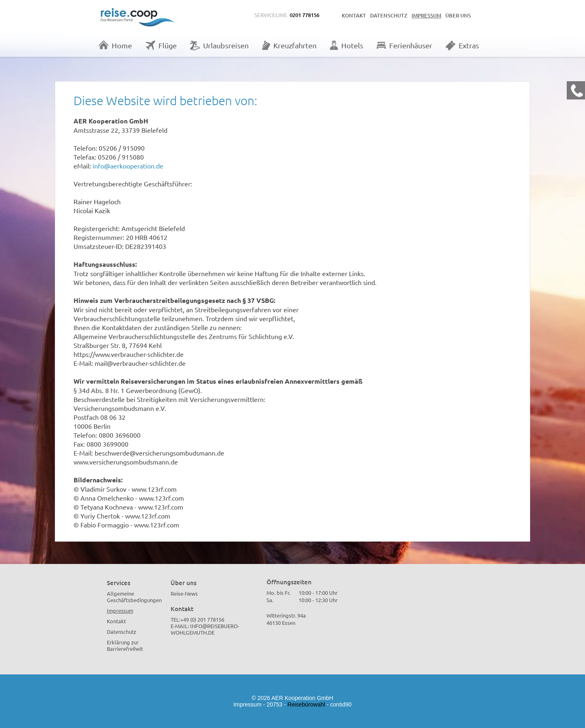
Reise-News (184, 593)
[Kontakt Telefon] (576, 90)
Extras (462, 45)
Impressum (426, 15)
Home (115, 45)
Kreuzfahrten (289, 45)
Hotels (347, 45)
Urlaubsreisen (219, 45)
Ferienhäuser (404, 45)
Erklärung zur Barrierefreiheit (125, 645)
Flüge (161, 45)
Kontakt (354, 15)
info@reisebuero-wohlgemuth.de (205, 629)
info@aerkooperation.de (128, 166)
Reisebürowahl (307, 704)
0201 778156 (304, 15)
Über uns (458, 15)
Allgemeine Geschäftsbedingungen (134, 597)
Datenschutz (389, 15)
